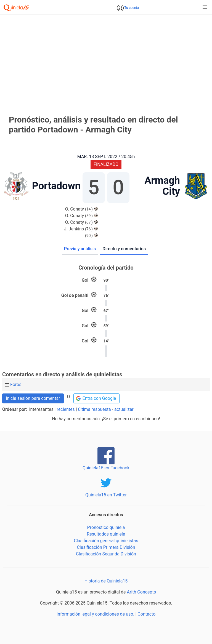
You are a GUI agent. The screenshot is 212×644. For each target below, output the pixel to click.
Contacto (146, 614)
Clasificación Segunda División (106, 554)
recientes (66, 409)
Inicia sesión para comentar (33, 398)
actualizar (124, 409)
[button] (205, 7)
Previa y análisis (80, 249)
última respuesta (95, 409)
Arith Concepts (141, 592)
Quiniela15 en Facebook (106, 468)
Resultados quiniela (106, 534)
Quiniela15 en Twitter (106, 495)
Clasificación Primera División (106, 547)
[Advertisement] (106, 57)
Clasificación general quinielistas (106, 541)
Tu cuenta (131, 8)
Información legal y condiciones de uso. (96, 614)
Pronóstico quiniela (106, 527)
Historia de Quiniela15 (106, 581)
